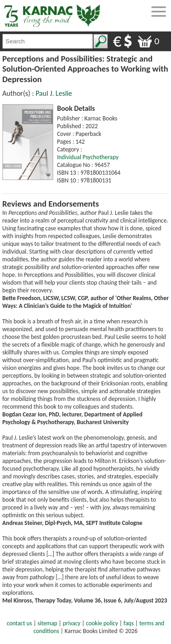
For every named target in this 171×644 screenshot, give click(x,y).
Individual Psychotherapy (88, 157)
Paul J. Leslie (54, 93)
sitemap (47, 623)
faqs (129, 623)
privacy (72, 623)
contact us (19, 623)
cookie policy (102, 623)
